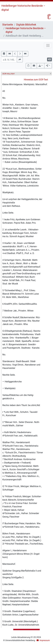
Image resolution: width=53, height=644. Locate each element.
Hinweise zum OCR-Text (36, 80)
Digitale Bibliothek (26, 25)
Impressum (45, 640)
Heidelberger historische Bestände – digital (26, 30)
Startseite (8, 25)
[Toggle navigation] (48, 45)
